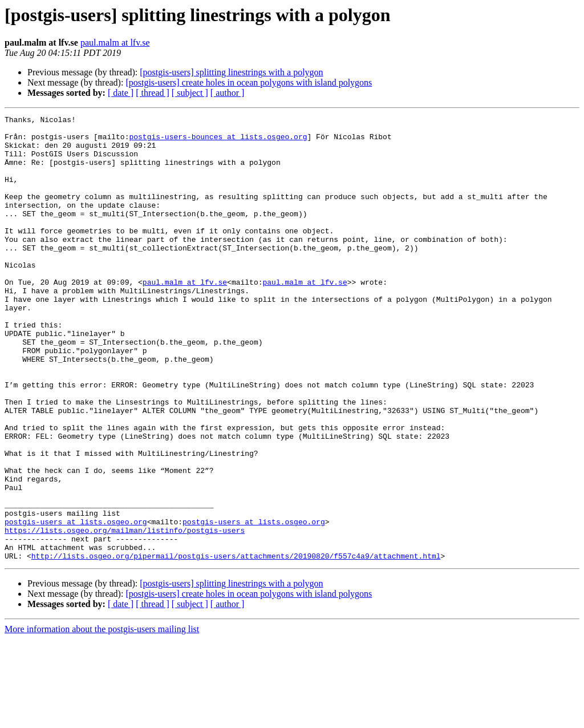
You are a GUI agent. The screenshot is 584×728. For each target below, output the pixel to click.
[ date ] (121, 93)
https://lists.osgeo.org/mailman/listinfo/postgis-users (125, 614)
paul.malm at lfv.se (115, 43)
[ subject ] (190, 93)
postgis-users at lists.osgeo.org (76, 604)
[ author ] (228, 93)
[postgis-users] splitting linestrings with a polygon (231, 72)
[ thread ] (153, 93)
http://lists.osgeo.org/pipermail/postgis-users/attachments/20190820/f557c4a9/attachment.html (236, 645)
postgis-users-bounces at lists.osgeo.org (218, 141)
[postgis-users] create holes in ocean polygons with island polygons (249, 82)
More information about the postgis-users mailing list (102, 718)
